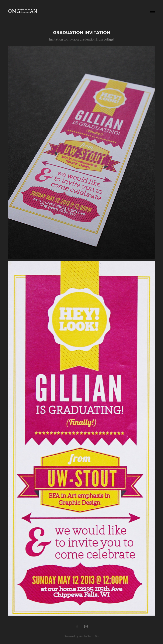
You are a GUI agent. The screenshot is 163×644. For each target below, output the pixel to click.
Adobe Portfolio (89, 636)
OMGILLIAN (23, 11)
